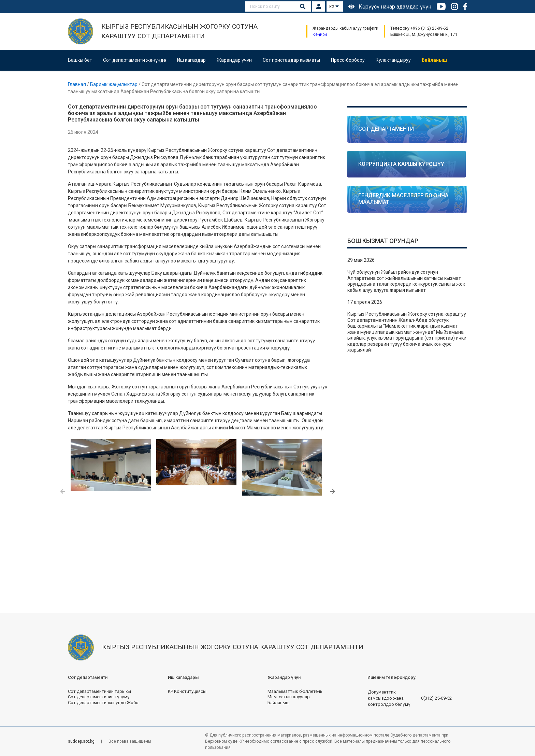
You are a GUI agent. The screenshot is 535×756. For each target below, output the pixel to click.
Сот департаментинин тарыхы (99, 691)
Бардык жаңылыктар (114, 84)
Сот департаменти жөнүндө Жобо (103, 703)
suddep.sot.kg (82, 741)
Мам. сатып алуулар (289, 697)
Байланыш (434, 60)
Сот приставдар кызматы (291, 60)
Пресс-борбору (348, 60)
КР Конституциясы (187, 691)
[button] (63, 492)
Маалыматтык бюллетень (295, 691)
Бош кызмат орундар (383, 241)
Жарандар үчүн (234, 60)
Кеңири (320, 34)
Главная (77, 84)
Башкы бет (80, 60)
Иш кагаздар (191, 60)
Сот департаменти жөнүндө (135, 60)
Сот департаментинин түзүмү (99, 697)
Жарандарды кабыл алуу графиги (345, 28)
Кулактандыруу (393, 60)
